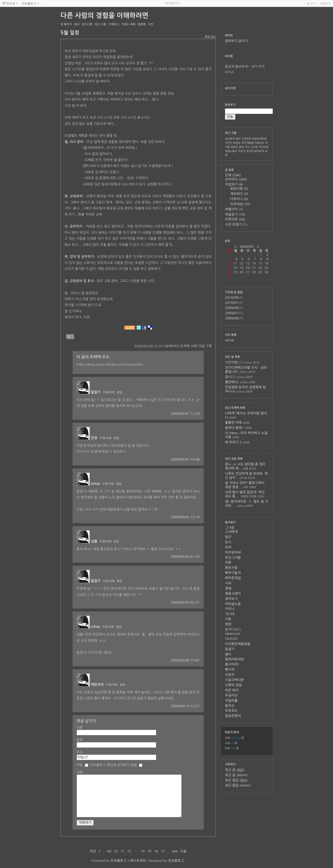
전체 (233, 175)
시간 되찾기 (236, 225)
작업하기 (234, 184)
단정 (94, 438)
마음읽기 (235, 214)
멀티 (228, 654)
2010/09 (232, 297)
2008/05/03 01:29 (185, 557)
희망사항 (239, 189)
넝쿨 (94, 541)
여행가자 (234, 209)
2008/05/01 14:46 (185, 459)
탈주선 (230, 706)
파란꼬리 (97, 685)
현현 (228, 624)
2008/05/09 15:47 (185, 660)
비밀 (80, 765)
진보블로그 (118, 861)
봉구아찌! (232, 664)
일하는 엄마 (237, 147)
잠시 (228, 377)
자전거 (242, 151)
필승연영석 (233, 716)
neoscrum (233, 634)
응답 (119, 392)
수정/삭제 (109, 392)
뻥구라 (230, 670)
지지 (247, 147)
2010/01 (232, 303)
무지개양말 (247, 143)
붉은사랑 (231, 568)
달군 (228, 537)
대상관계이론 (259, 139)
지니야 (230, 614)
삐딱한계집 (233, 578)
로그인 (311, 3)
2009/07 (232, 313)
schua (95, 484)
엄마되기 (231, 599)
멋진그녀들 (233, 558)
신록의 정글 (234, 685)
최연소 (237, 143)
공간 (238, 139)
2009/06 (232, 318)
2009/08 (232, 308)
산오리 (230, 675)
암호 (80, 740)
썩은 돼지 (232, 690)
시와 (228, 583)
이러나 (230, 609)
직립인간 (260, 143)
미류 (228, 563)
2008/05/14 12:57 (185, 706)
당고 (228, 542)
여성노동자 (231, 151)
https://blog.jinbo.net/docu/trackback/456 (110, 364)
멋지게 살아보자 (255, 151)
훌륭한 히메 (234, 423)
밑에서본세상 (235, 659)
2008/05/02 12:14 (185, 517)
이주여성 (240, 204)
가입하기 (325, 3)
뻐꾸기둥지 (233, 573)
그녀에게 (231, 532)
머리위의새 (233, 552)
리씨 (228, 547)
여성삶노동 (233, 604)
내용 (80, 772)
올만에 (230, 382)
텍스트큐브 (138, 861)
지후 (228, 619)
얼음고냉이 (233, 594)
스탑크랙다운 (235, 680)
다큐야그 (239, 199)
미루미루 (235, 219)
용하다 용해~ (235, 428)
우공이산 (231, 695)
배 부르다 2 (233, 442)
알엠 (228, 588)
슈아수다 (172, 346)
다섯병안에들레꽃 (238, 644)
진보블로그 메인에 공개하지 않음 (113, 765)
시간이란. (232, 362)
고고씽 (254, 147)
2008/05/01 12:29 (185, 414)
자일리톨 (231, 701)
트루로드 (231, 711)
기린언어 (246, 139)
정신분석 (230, 139)
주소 (80, 752)
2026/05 (247, 247)
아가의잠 (264, 147)
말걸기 (96, 392)
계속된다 (239, 194)
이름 (80, 727)
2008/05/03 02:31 (185, 602)
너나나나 (231, 639)
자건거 (229, 143)
